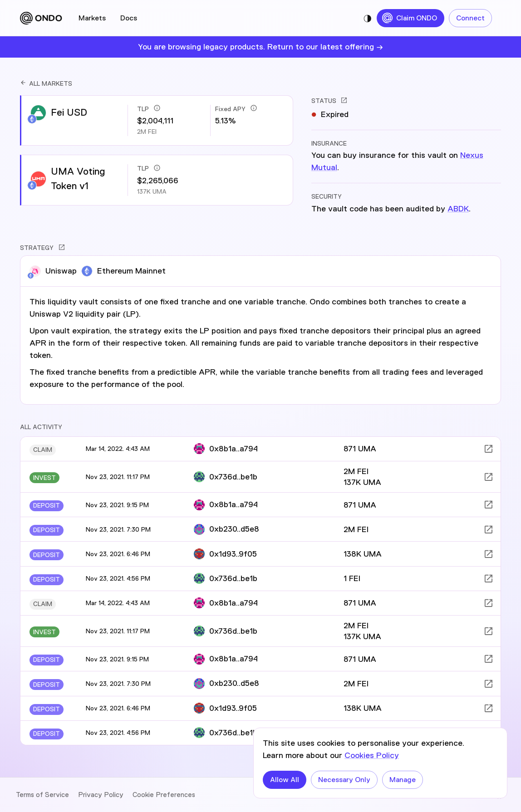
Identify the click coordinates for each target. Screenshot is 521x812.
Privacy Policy (101, 795)
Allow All (285, 780)
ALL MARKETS (46, 83)
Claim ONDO (410, 18)
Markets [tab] (92, 18)
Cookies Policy (372, 755)
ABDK (458, 209)
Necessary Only (344, 780)
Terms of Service (42, 795)
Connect (470, 18)
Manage (403, 780)
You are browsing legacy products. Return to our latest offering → (260, 47)
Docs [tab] (129, 18)
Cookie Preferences (164, 795)
